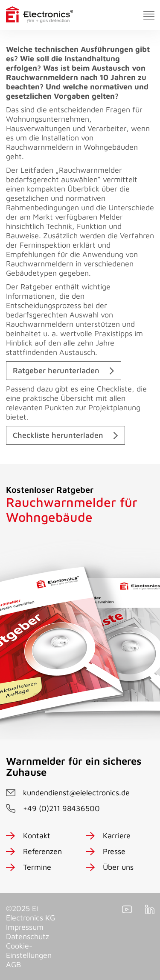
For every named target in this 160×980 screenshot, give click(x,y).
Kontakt (37, 836)
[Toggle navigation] (149, 15)
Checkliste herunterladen (58, 435)
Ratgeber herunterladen (56, 370)
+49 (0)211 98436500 (61, 808)
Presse (114, 851)
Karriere (117, 836)
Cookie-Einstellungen (29, 950)
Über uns (118, 867)
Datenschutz (28, 936)
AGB (13, 964)
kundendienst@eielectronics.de (76, 793)
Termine (37, 867)
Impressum (25, 927)
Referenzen (42, 851)
